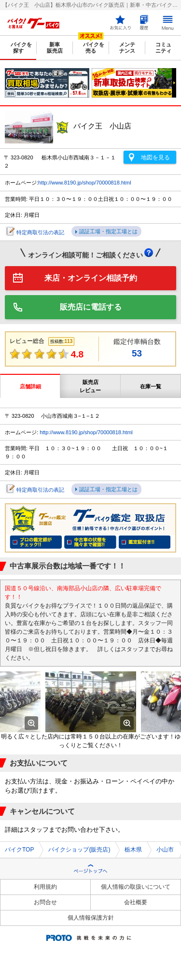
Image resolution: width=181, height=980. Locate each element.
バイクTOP (19, 850)
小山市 (165, 850)
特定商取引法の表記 (40, 232)
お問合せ (45, 902)
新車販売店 (55, 48)
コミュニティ (163, 48)
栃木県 (133, 850)
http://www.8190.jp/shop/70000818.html (85, 183)
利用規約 (45, 887)
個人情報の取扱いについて (136, 887)
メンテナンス (127, 48)
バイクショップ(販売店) (79, 850)
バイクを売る (94, 48)
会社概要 (136, 902)
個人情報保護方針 (91, 918)
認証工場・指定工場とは (108, 231)
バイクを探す (21, 48)
